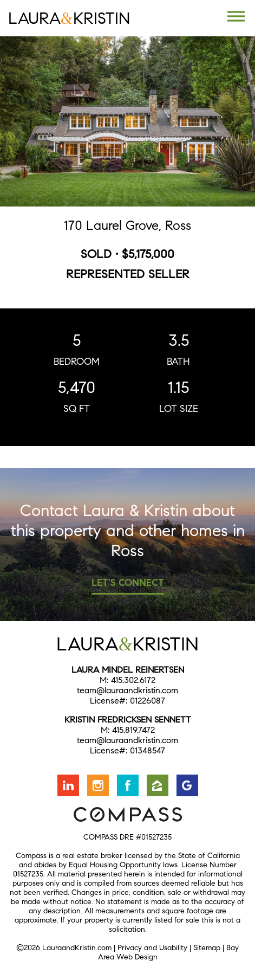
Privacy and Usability (152, 948)
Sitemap (207, 948)
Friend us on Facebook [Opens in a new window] (128, 785)
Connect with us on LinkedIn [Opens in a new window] (68, 785)
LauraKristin (69, 18)
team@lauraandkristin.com (127, 690)
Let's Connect (128, 583)
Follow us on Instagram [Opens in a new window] (98, 785)
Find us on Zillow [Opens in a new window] (158, 785)
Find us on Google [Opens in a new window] (187, 785)
